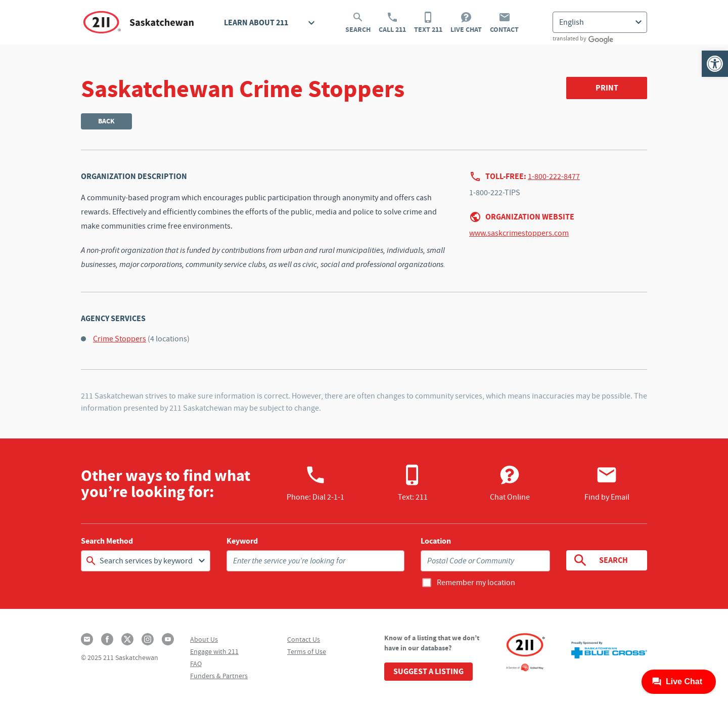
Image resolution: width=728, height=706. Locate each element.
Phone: (315, 483)
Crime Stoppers (120, 339)
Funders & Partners (219, 676)
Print (607, 88)
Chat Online (510, 483)
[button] (715, 64)
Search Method (107, 541)
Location (436, 541)
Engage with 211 (214, 651)
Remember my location (476, 583)
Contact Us (304, 639)
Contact (504, 23)
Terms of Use (307, 651)
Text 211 (428, 23)
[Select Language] (600, 22)
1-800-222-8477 (554, 176)
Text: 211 (413, 483)
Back (106, 121)
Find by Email (607, 483)
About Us (204, 639)
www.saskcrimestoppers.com (519, 233)
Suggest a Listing (428, 671)
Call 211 (392, 23)
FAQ (196, 664)
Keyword (242, 541)
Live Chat (466, 23)
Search (358, 23)
